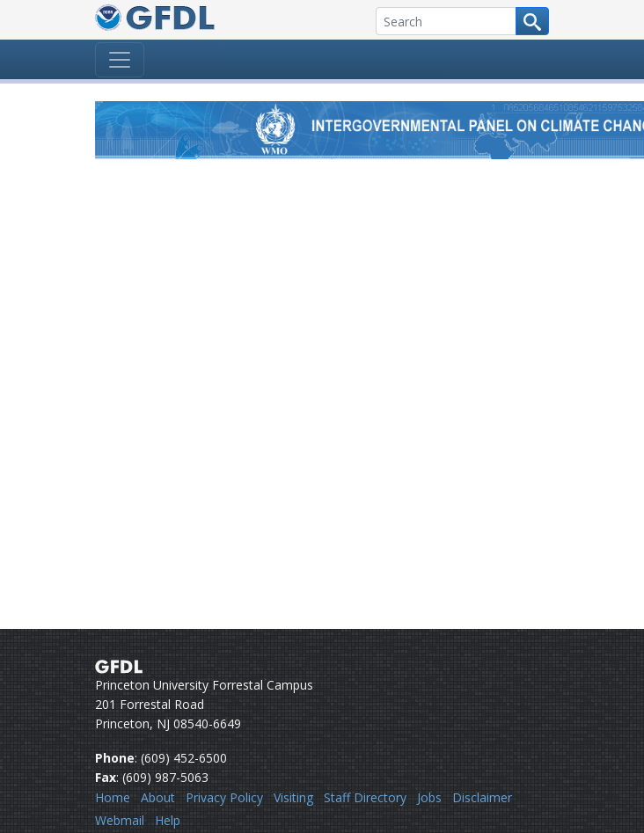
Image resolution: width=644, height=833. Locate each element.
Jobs (429, 797)
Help (168, 820)
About (158, 797)
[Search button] (532, 21)
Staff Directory (365, 797)
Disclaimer (482, 797)
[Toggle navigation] (120, 60)
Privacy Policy (224, 797)
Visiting (293, 797)
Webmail (120, 820)
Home (113, 797)
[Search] (446, 21)
